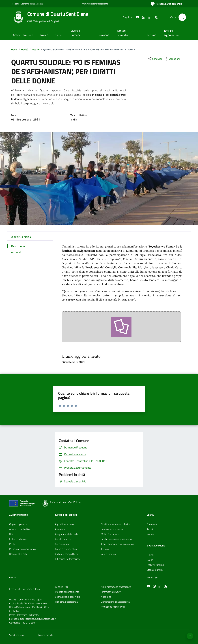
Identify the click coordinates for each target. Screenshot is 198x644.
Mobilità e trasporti (111, 534)
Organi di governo (18, 524)
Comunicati (152, 524)
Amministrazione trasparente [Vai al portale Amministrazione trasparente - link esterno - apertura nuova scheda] (95, 4)
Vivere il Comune (76, 33)
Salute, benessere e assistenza (117, 539)
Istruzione (103, 35)
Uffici (12, 534)
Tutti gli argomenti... (171, 33)
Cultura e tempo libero (66, 554)
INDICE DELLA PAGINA (30, 237)
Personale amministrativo (22, 549)
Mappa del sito (46, 635)
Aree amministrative (20, 529)
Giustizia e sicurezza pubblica (115, 524)
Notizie (150, 534)
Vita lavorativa (108, 554)
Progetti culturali (155, 565)
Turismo (152, 35)
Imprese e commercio (112, 529)
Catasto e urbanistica (66, 549)
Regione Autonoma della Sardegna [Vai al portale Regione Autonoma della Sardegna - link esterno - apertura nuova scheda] (27, 4)
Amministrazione (23, 35)
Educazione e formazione (68, 559)
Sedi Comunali (17, 635)
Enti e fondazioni (18, 539)
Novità (44, 35)
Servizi (59, 35)
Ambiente (60, 529)
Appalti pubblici (63, 539)
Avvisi (150, 529)
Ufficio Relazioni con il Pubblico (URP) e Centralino (29, 609)
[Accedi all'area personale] (167, 4)
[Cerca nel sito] (182, 17)
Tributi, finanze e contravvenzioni (118, 544)
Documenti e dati (18, 554)
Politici (13, 544)
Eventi (150, 560)
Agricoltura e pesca (65, 524)
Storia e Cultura (155, 570)
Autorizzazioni (62, 544)
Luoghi (150, 555)
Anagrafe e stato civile (67, 534)
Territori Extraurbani (123, 33)
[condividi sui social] (155, 59)
